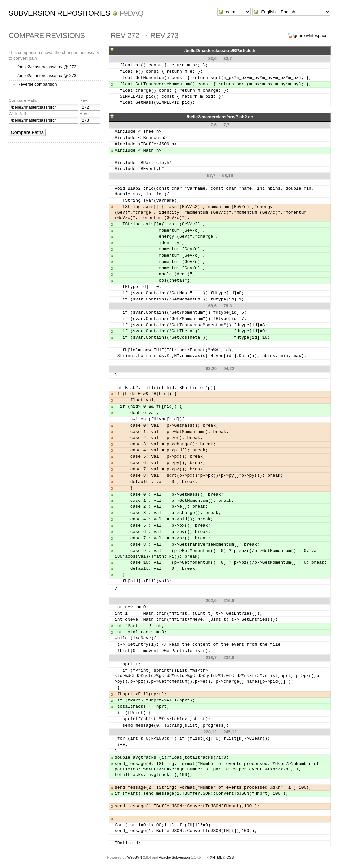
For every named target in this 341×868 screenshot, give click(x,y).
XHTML (216, 857)
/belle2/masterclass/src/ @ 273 (47, 75)
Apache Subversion (174, 857)
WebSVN (135, 857)
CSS (230, 857)
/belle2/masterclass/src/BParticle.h (220, 51)
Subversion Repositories (60, 13)
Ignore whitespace (310, 36)
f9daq (132, 13)
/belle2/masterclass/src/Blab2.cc (220, 117)
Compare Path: (23, 100)
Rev (83, 100)
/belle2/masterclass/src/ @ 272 (47, 67)
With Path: (19, 114)
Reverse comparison (37, 84)
